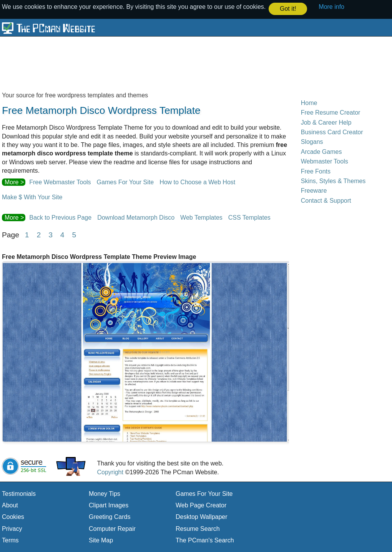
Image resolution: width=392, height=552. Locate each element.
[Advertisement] (188, 63)
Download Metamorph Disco (136, 217)
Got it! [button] (288, 9)
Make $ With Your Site (32, 197)
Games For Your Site (125, 182)
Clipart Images (109, 505)
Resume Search (198, 528)
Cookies (13, 517)
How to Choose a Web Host (197, 182)
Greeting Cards (110, 517)
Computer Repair (112, 528)
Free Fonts (316, 171)
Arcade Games (321, 151)
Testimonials (19, 493)
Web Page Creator (201, 505)
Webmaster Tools (325, 161)
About (10, 505)
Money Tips (105, 493)
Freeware (314, 190)
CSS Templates (249, 217)
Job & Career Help (326, 122)
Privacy (12, 528)
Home (309, 103)
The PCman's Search (205, 540)
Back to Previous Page (60, 217)
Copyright (110, 472)
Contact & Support (326, 200)
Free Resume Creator (331, 112)
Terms (10, 540)
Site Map (101, 540)
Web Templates (201, 217)
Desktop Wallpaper (202, 517)
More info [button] (331, 7)
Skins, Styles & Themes (333, 181)
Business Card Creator (332, 132)
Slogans (312, 142)
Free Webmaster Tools (60, 182)
